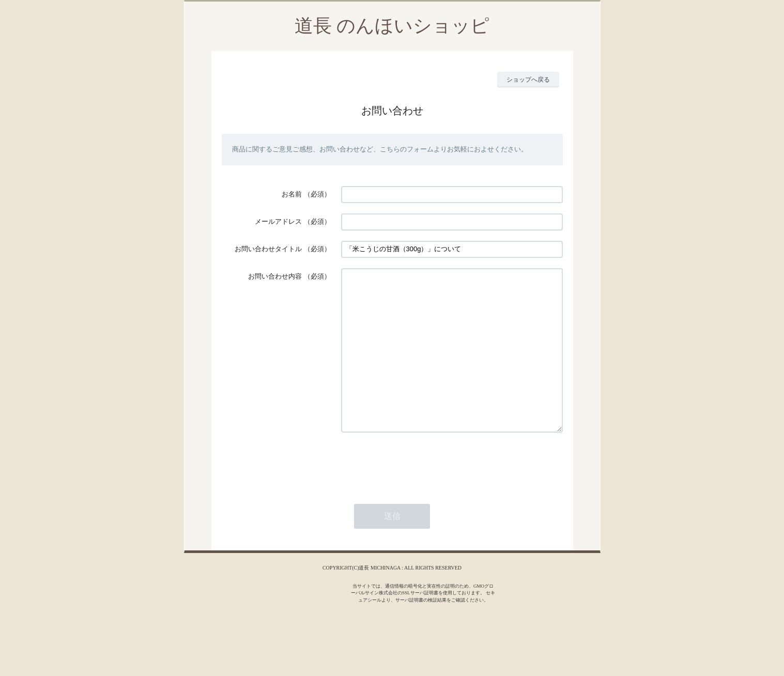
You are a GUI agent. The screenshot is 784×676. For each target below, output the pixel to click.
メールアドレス (278, 221)
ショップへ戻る (528, 80)
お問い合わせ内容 (275, 276)
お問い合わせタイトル (268, 249)
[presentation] (420, 494)
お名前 (292, 194)
